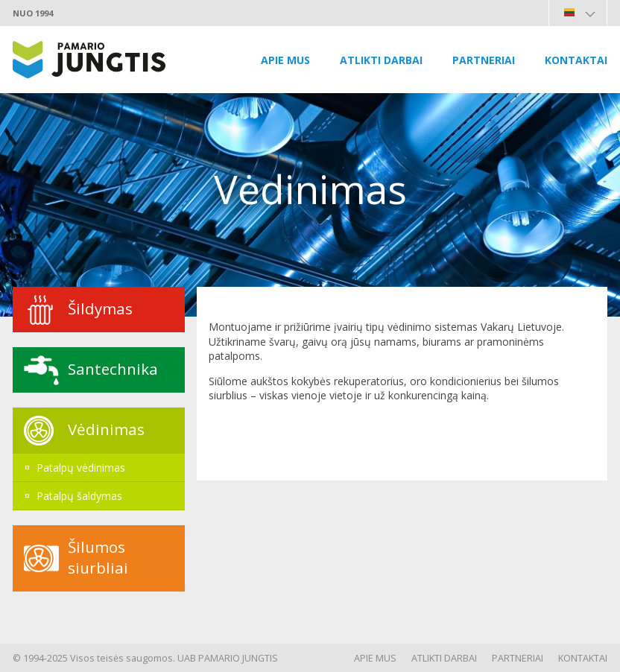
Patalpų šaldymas (79, 496)
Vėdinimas (106, 429)
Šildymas (100, 308)
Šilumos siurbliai (98, 557)
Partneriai (484, 60)
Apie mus (285, 60)
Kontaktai (576, 60)
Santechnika (113, 369)
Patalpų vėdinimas (81, 467)
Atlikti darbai (381, 60)
